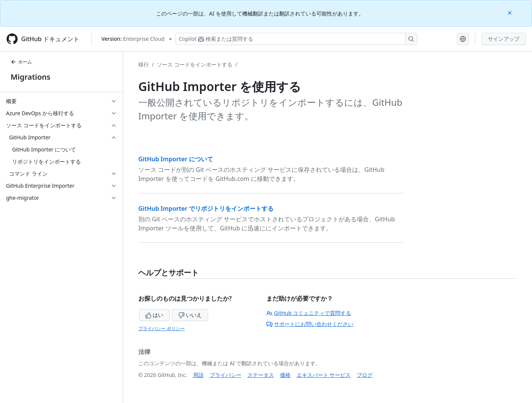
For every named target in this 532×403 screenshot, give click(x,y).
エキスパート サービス (324, 375)
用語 (198, 375)
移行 (144, 64)
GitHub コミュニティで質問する (309, 313)
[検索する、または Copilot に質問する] (296, 39)
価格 (285, 375)
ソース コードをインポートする (195, 64)
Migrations (30, 77)
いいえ (190, 315)
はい (155, 315)
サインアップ (504, 39)
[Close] (510, 12)
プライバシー (226, 375)
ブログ (365, 375)
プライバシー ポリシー (162, 328)
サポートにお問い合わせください (310, 324)
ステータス (261, 375)
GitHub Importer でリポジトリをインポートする (206, 208)
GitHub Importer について (176, 159)
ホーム (21, 62)
